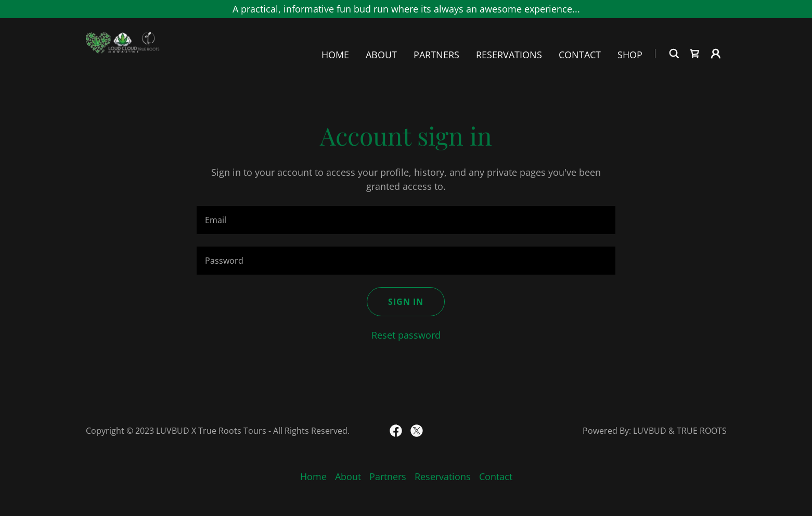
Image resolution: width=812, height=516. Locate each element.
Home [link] (335, 55)
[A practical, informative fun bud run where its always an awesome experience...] (406, 9)
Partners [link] (436, 55)
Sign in (406, 302)
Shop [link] (630, 55)
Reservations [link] (509, 55)
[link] (123, 53)
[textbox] (406, 220)
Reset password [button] (406, 335)
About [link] (381, 55)
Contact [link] (580, 55)
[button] (716, 54)
